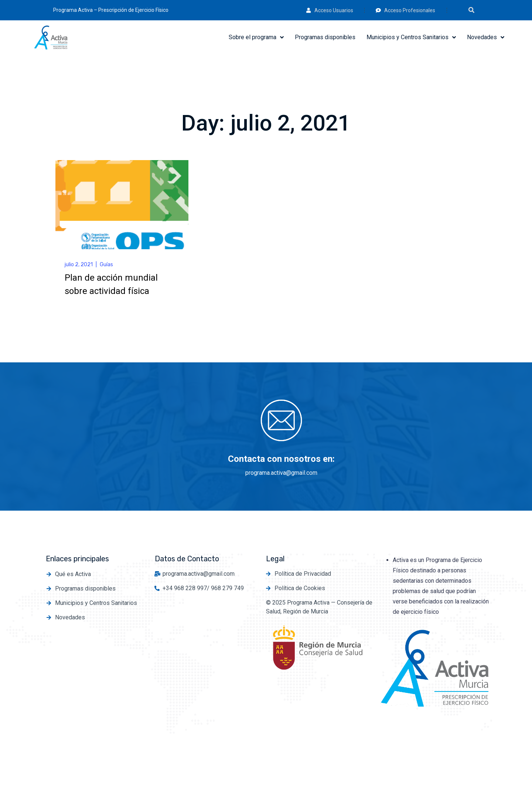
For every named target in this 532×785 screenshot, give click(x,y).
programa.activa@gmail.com (281, 473)
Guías (106, 265)
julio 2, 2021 (79, 265)
